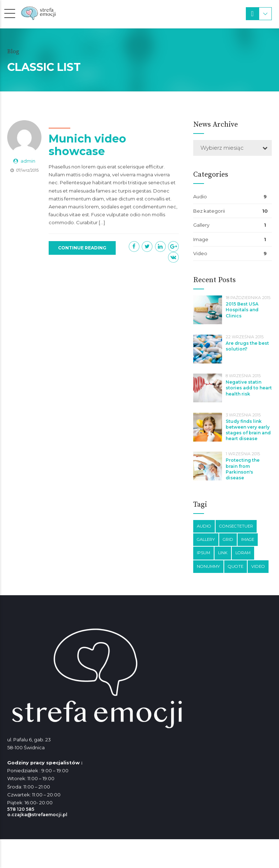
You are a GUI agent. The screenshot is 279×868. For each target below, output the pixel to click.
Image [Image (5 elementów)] (248, 539)
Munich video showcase (87, 145)
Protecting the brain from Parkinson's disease (243, 469)
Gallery (201, 225)
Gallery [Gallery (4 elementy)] (206, 539)
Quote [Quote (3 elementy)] (236, 566)
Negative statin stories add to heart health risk (249, 388)
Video (200, 253)
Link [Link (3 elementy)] (223, 553)
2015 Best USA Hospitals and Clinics (242, 310)
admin (28, 161)
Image (201, 239)
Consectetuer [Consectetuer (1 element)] (236, 526)
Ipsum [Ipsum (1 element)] (203, 553)
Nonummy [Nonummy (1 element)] (208, 566)
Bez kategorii (209, 211)
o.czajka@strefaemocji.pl (37, 815)
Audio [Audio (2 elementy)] (204, 526)
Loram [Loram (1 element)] (243, 553)
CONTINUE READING (82, 248)
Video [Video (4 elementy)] (258, 566)
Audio (200, 196)
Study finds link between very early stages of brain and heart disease (248, 430)
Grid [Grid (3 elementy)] (228, 539)
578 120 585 (21, 809)
